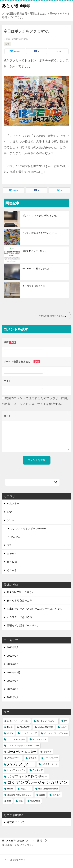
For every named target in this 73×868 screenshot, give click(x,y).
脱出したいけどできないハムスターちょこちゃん (35, 609)
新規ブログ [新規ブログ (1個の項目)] (26, 789)
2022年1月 (13, 664)
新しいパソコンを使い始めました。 (40, 216)
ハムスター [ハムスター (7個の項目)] (21, 764)
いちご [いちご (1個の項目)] (64, 727)
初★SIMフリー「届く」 (35, 251)
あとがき (12, 570)
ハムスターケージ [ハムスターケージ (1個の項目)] (50, 764)
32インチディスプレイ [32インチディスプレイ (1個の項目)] (47, 721)
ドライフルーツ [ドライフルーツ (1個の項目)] (51, 758)
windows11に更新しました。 (37, 268)
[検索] (32, 482)
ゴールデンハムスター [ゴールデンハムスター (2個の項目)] (22, 752)
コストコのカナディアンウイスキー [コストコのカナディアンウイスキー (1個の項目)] (23, 745)
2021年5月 (13, 689)
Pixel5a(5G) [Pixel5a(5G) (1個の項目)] (25, 727)
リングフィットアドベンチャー (28, 529)
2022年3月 (13, 647)
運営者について (16, 822)
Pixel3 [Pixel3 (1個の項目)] (10, 727)
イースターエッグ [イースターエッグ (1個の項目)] (29, 733)
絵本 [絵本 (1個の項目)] (9, 801)
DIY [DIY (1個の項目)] (66, 721)
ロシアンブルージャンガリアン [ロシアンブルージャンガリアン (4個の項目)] (37, 782)
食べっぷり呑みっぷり (19, 600)
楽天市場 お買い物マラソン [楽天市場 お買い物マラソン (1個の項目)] (19, 795)
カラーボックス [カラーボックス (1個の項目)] (40, 739)
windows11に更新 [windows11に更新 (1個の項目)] (45, 727)
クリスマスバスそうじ (34, 286)
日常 (7, 44)
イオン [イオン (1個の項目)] (10, 733)
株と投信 (12, 562)
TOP (18, 841)
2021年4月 (13, 697)
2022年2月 (13, 656)
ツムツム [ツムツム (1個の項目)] (33, 758)
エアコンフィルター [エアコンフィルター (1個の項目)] (16, 739)
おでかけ (12, 554)
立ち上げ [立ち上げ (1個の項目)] (57, 795)
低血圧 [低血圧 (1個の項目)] (10, 789)
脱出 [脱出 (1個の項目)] (21, 801)
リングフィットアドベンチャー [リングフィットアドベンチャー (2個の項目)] (27, 776)
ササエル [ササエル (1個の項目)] (48, 752)
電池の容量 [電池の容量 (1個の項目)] (35, 801)
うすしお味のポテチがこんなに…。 (40, 233)
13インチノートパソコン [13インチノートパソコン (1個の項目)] (18, 721)
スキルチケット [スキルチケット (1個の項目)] (14, 758)
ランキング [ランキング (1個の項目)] (38, 770)
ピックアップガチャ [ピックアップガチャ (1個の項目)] (16, 770)
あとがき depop (16, 5)
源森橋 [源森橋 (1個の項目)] (42, 795)
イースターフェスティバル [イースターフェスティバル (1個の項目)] (56, 733)
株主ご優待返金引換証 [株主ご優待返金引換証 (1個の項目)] (48, 789)
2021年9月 (13, 681)
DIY (9, 545)
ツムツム (16, 537)
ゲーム (11, 520)
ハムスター (13, 503)
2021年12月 (14, 672)
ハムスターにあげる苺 (19, 617)
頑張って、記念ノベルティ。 (23, 625)
